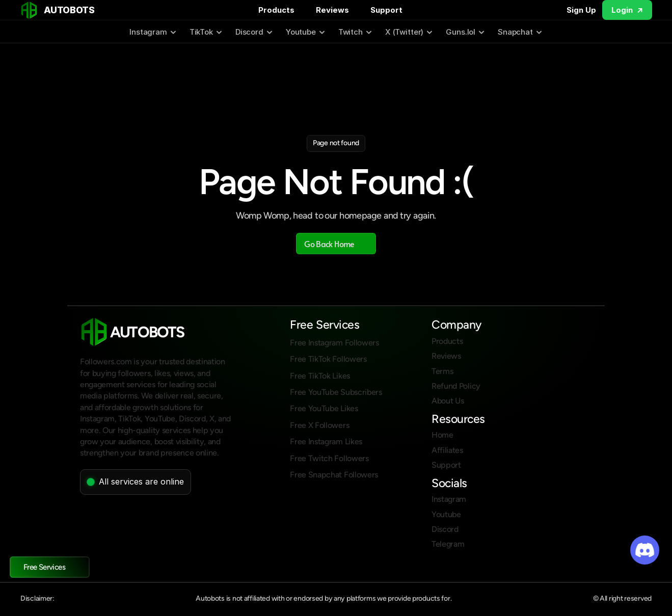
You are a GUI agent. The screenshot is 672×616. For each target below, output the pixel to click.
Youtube (446, 514)
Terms (442, 371)
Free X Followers (319, 425)
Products (276, 10)
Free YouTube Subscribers (336, 392)
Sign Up (581, 10)
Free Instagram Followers (334, 343)
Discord (445, 529)
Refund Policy (456, 386)
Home (442, 435)
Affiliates (447, 450)
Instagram (449, 499)
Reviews (332, 10)
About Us (448, 401)
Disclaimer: (37, 598)
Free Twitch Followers (329, 458)
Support (386, 10)
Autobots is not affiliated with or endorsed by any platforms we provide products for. (324, 598)
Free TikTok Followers (328, 359)
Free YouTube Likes (324, 408)
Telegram (448, 544)
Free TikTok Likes (320, 376)
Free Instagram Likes (326, 441)
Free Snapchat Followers (334, 475)
